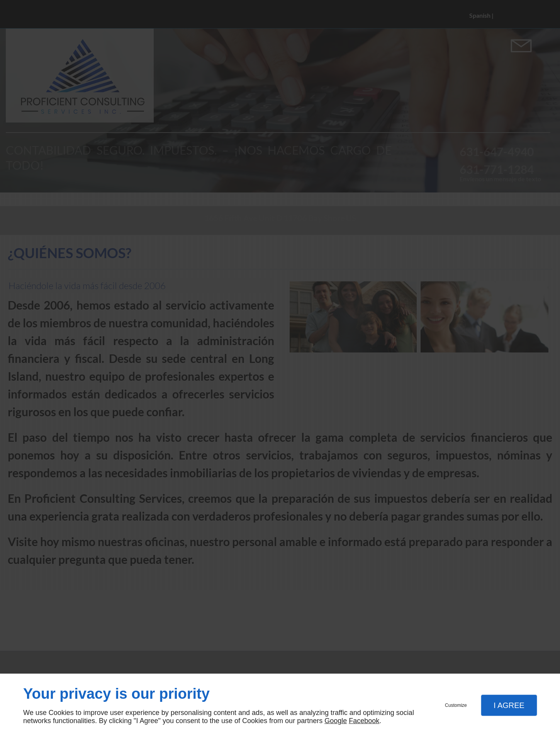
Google (336, 721)
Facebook (364, 721)
